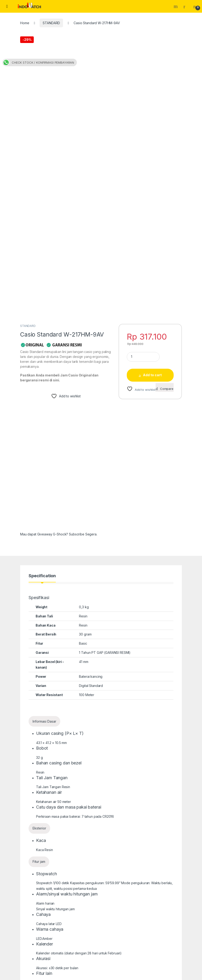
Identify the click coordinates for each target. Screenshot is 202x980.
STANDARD (51, 23)
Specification (42, 382)
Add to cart (152, 181)
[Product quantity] (143, 163)
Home (25, 23)
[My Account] (186, 6)
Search (176, 6)
